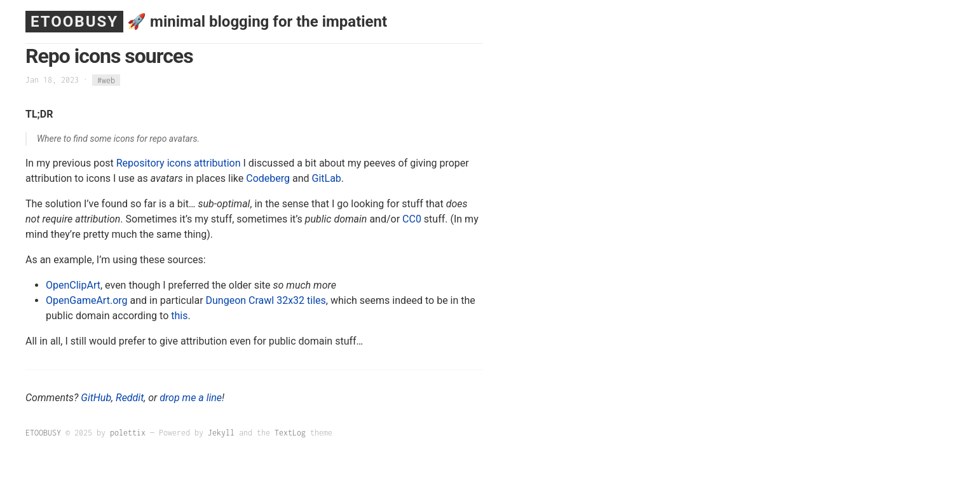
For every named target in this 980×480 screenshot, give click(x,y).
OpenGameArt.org (87, 300)
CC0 (412, 219)
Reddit (130, 398)
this (179, 316)
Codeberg (268, 178)
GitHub (96, 398)
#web (106, 80)
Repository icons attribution (179, 163)
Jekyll (221, 433)
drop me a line (191, 398)
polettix (128, 433)
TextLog (290, 433)
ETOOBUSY (74, 22)
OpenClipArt (73, 285)
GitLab (327, 178)
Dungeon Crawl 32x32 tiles (266, 300)
